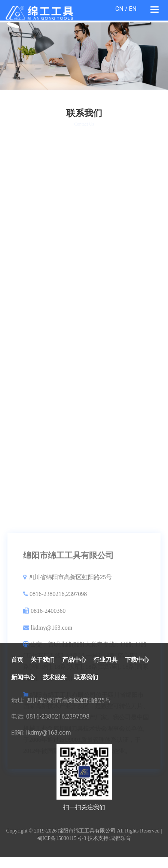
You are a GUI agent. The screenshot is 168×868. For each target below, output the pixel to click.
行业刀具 (106, 660)
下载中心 (137, 660)
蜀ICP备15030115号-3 (62, 838)
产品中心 (74, 660)
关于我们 (43, 660)
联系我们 (86, 677)
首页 (17, 660)
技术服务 (55, 677)
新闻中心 (23, 677)
